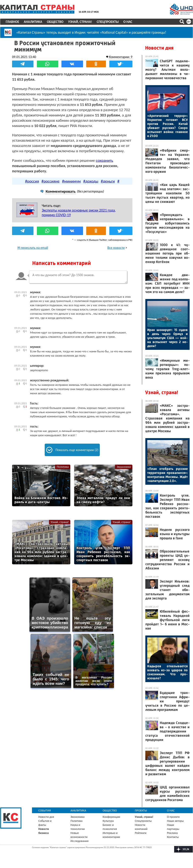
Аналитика (33, 22)
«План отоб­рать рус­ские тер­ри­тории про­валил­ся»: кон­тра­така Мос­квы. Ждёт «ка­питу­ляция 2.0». (167, 475)
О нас (128, 22)
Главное (12, 22)
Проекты (141, 811)
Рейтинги (140, 833)
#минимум (71, 181)
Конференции (112, 817)
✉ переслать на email (33, 248)
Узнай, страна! (80, 22)
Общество (55, 22)
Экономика (124, 467)
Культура (108, 821)
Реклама (172, 833)
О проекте (173, 817)
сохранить (104, 160)
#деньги (108, 181)
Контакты (173, 837)
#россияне (51, 181)
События (45, 811)
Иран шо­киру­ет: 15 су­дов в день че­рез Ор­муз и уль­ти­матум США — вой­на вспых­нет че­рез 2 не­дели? (167, 338)
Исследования (80, 841)
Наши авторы (175, 821)
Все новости (116, 248)
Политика (63, 467)
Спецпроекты (108, 22)
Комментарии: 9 (121, 57)
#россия (32, 181)
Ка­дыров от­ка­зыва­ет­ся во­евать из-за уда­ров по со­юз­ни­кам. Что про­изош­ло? (167, 672)
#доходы (91, 181)
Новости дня (159, 48)
